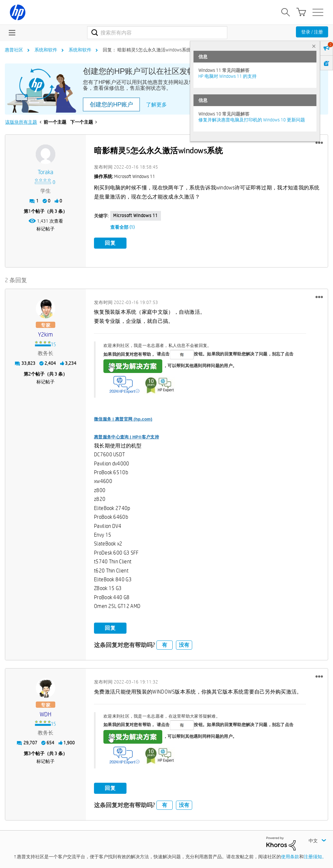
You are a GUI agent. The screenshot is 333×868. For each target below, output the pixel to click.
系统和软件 (46, 50)
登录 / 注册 (312, 32)
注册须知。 (315, 856)
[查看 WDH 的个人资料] (46, 714)
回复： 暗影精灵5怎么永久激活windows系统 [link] (147, 50)
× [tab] (314, 46)
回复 (110, 243)
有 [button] (165, 644)
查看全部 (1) (122, 227)
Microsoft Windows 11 (136, 215)
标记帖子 (46, 229)
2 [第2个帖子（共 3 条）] (30, 373)
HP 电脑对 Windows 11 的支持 (227, 76)
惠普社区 (14, 50)
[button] (319, 143)
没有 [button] (184, 644)
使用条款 (290, 856)
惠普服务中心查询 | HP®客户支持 (127, 437)
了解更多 (156, 105)
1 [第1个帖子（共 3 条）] (30, 211)
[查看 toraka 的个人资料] (46, 172)
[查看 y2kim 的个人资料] (46, 334)
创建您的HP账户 (111, 104)
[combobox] (157, 33)
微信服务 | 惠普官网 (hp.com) (123, 419)
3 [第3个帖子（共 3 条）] (30, 753)
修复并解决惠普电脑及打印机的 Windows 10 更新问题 (252, 120)
